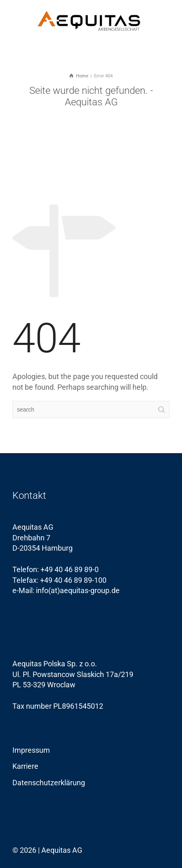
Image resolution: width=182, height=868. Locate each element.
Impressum (31, 750)
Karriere (25, 766)
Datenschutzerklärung (49, 783)
